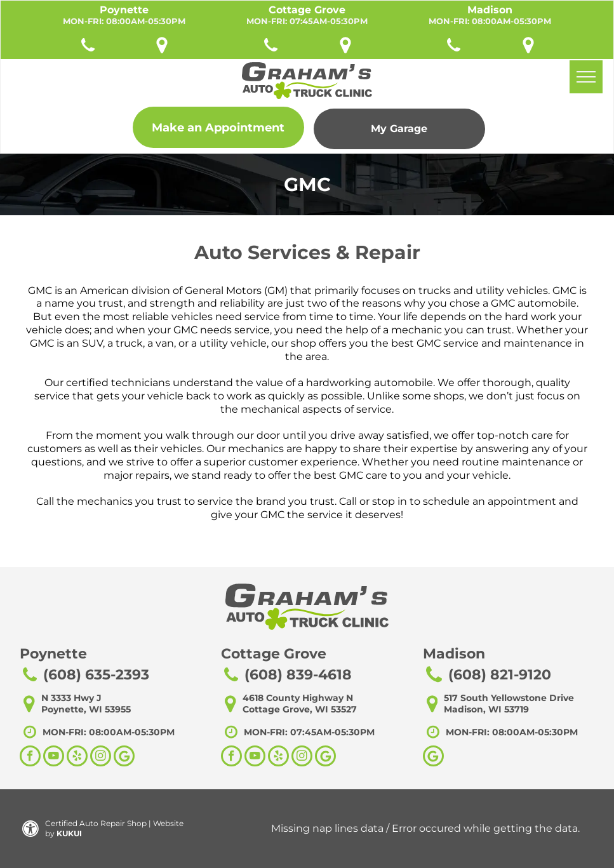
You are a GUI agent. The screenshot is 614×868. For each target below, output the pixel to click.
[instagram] (101, 758)
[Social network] (124, 758)
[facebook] (30, 758)
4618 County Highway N (298, 698)
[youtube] (54, 758)
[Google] (433, 758)
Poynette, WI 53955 (86, 709)
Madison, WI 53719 (486, 709)
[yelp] (77, 758)
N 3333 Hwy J (71, 698)
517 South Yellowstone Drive (509, 698)
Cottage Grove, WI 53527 (300, 709)
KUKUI (69, 833)
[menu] (586, 77)
